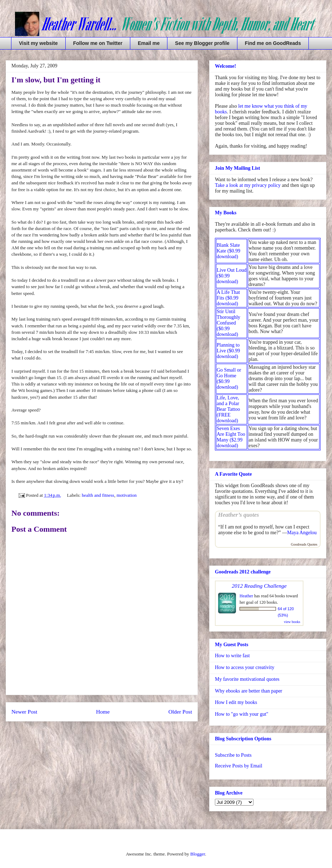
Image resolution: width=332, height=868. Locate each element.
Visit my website (38, 43)
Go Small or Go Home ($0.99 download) (229, 379)
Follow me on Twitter (98, 43)
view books (292, 622)
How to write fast (232, 656)
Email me (149, 43)
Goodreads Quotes (304, 544)
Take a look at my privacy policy (248, 185)
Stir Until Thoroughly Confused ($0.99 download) (228, 323)
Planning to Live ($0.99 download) (228, 351)
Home (103, 712)
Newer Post (24, 712)
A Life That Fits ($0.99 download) (228, 298)
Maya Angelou (302, 533)
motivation (126, 495)
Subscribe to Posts (233, 755)
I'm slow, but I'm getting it (56, 80)
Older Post (180, 712)
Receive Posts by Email (239, 766)
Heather (246, 596)
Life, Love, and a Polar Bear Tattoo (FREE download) (228, 409)
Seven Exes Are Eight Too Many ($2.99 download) (231, 437)
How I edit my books (236, 702)
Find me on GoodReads (273, 43)
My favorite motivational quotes (247, 679)
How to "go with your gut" (242, 714)
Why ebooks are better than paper (249, 691)
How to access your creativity (245, 667)
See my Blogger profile (202, 43)
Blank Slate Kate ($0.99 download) (228, 251)
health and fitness (98, 495)
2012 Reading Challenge (259, 586)
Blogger (198, 854)
